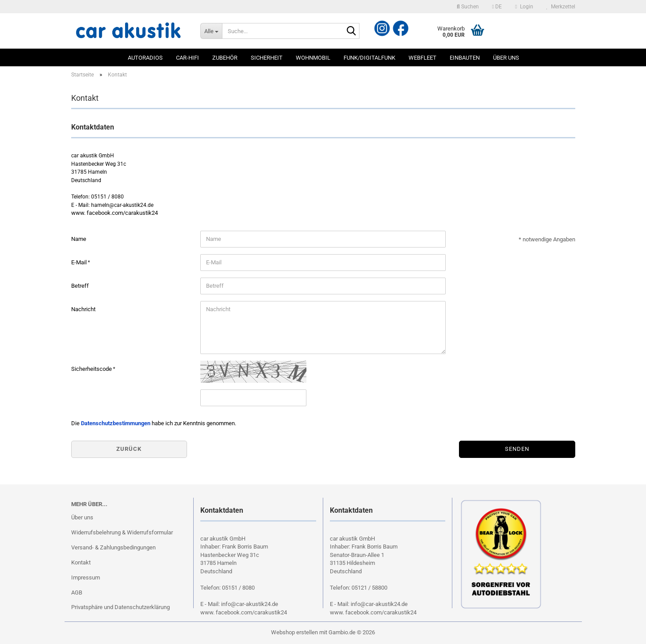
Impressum (86, 577)
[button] (497, 7)
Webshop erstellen (294, 632)
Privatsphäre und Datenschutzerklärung (120, 607)
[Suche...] (211, 31)
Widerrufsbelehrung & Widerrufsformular (122, 532)
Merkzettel (561, 7)
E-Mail (80, 262)
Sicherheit (267, 58)
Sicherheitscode (92, 369)
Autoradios (145, 58)
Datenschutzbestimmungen (116, 423)
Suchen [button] (468, 7)
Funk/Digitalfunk (369, 58)
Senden (517, 449)
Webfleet (422, 58)
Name (79, 239)
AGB (77, 593)
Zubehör (225, 58)
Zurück (129, 449)
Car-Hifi (187, 58)
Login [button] (524, 7)
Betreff (80, 286)
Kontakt (81, 562)
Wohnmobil (313, 58)
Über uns (506, 58)
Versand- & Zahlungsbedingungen (113, 547)
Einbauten (465, 58)
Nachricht (83, 309)
